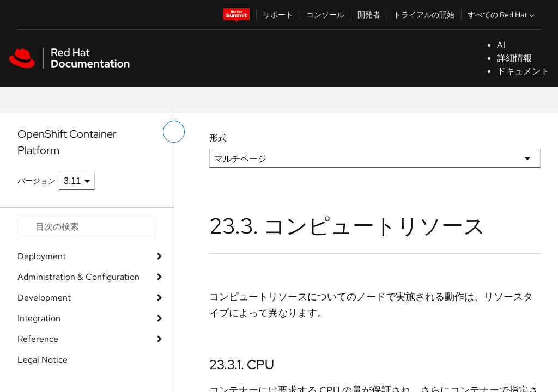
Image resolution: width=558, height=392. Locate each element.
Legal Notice (43, 360)
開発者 (369, 15)
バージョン (37, 181)
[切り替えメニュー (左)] (174, 132)
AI (501, 45)
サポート (278, 15)
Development (44, 298)
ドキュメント (523, 71)
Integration (39, 318)
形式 (218, 138)
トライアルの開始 (424, 15)
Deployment (42, 256)
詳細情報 (514, 58)
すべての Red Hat (502, 15)
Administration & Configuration (78, 277)
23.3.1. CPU (242, 365)
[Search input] (87, 227)
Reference (38, 339)
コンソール (325, 15)
